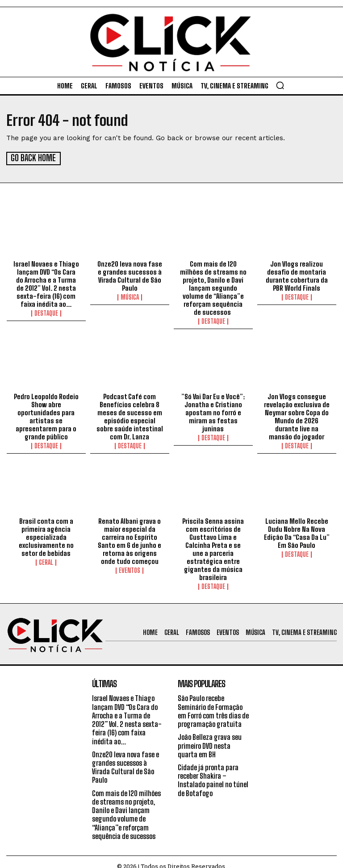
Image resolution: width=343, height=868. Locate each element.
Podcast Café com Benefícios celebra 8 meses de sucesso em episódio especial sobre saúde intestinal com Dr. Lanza (130, 416)
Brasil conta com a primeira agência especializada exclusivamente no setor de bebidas (46, 536)
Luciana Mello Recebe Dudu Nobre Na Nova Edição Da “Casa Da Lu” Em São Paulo (297, 532)
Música (130, 296)
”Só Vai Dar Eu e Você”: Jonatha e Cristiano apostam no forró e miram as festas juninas (213, 412)
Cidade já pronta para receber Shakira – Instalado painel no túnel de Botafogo (213, 771)
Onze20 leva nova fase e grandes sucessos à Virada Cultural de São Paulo (130, 275)
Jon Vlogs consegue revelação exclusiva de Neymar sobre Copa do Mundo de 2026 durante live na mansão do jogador (297, 416)
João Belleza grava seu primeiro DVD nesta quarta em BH (210, 737)
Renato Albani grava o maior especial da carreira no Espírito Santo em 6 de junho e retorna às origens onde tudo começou (130, 540)
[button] (280, 85)
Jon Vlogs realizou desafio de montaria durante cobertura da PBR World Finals (297, 275)
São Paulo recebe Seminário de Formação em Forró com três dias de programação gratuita (214, 702)
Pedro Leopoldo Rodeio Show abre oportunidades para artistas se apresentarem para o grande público (46, 416)
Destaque (46, 313)
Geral (46, 561)
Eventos (130, 569)
